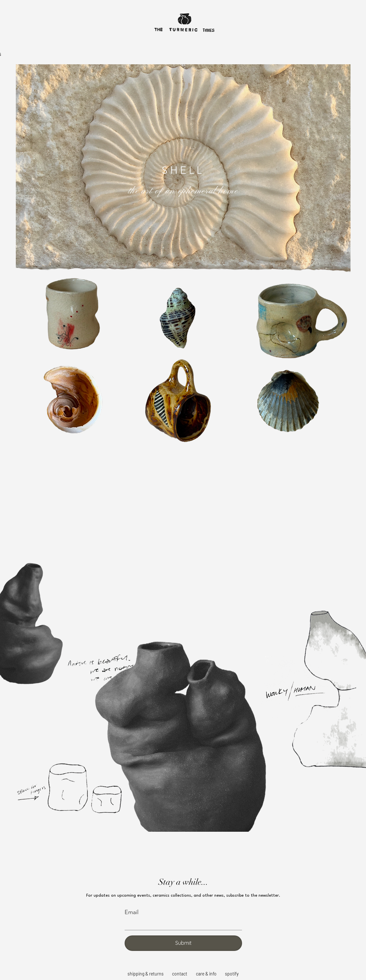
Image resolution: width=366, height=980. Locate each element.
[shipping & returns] (146, 974)
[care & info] (207, 974)
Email (132, 912)
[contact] (180, 974)
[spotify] (232, 974)
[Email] (181, 924)
